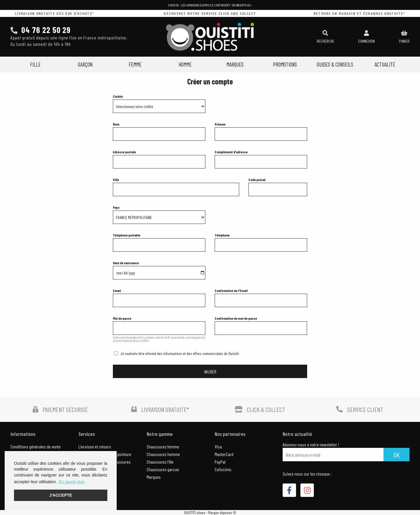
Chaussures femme (163, 447)
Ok (397, 455)
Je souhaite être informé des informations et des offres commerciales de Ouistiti (180, 354)
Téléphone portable (127, 235)
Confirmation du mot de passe (236, 318)
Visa (218, 447)
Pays (116, 207)
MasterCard (224, 454)
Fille (35, 64)
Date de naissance (126, 263)
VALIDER (210, 372)
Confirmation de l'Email (231, 290)
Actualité (385, 64)
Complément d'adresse (231, 152)
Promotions (285, 64)
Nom (116, 124)
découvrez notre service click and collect (210, 13)
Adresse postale (124, 152)
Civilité (118, 96)
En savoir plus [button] (72, 482)
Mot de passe (122, 318)
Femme (135, 64)
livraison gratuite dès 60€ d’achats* (54, 13)
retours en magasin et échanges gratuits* (359, 13)
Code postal (257, 180)
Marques (235, 64)
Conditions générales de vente (36, 447)
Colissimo (223, 469)
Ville (116, 180)
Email (117, 290)
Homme (185, 64)
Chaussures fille (160, 462)
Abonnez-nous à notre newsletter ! (311, 445)
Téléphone (222, 235)
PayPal (220, 462)
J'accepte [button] (61, 495)
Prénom (220, 124)
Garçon (85, 64)
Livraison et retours (95, 447)
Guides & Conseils (335, 64)
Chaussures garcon (163, 469)
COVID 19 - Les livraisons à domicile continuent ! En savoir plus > (210, 5)
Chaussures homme (163, 454)
